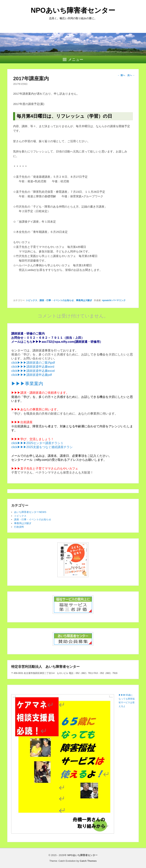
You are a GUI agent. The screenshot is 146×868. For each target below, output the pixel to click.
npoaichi (107, 300)
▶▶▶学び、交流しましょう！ (33, 439)
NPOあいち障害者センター (73, 10)
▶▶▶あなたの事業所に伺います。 (36, 409)
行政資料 (19, 527)
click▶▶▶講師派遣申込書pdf (31, 375)
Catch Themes (88, 861)
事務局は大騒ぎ (84, 300)
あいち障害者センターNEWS (30, 512)
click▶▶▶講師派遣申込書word (33, 367)
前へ (121, 75)
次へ (131, 75)
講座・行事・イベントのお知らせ (57, 300)
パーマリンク (119, 300)
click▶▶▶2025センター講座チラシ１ (37, 443)
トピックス (32, 300)
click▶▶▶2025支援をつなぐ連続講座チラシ (42, 447)
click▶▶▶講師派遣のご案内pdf (33, 363)
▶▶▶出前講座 (22, 422)
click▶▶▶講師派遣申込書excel (33, 371)
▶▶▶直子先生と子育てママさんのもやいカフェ (45, 469)
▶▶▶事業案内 (27, 384)
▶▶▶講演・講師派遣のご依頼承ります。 (40, 393)
